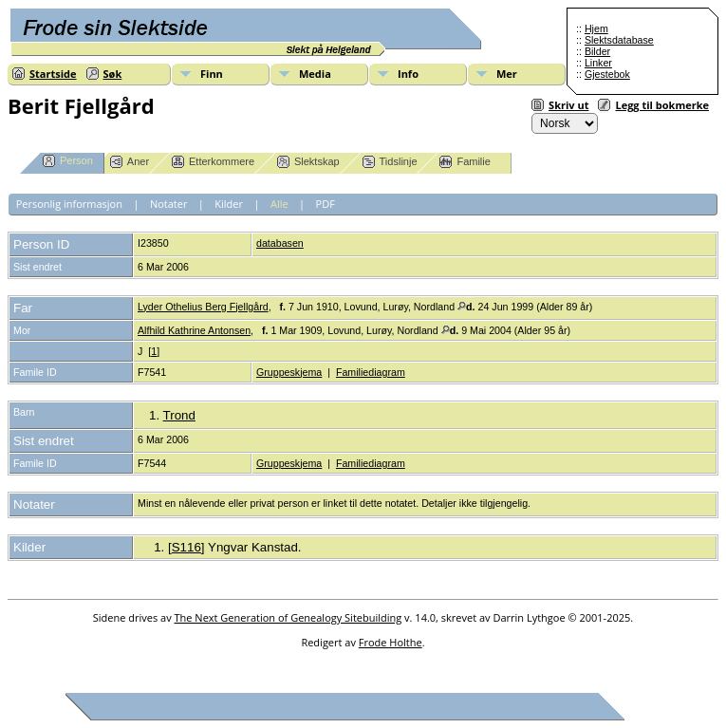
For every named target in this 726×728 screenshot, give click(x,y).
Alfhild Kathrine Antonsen (194, 330)
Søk (113, 74)
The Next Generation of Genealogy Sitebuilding (289, 617)
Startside (53, 74)
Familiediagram (371, 372)
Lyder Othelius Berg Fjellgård (203, 307)
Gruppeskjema (289, 372)
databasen (280, 243)
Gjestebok (607, 74)
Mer (507, 74)
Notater (169, 204)
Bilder (597, 51)
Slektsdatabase (619, 40)
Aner (130, 162)
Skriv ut (568, 105)
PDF (326, 204)
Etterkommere (213, 162)
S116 (186, 547)
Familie (465, 162)
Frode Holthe (391, 642)
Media (315, 74)
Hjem (596, 28)
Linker (598, 63)
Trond (179, 415)
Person (68, 161)
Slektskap (308, 162)
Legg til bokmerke (662, 105)
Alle (279, 204)
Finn (212, 74)
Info (408, 74)
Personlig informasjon (69, 204)
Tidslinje (390, 162)
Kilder (229, 204)
